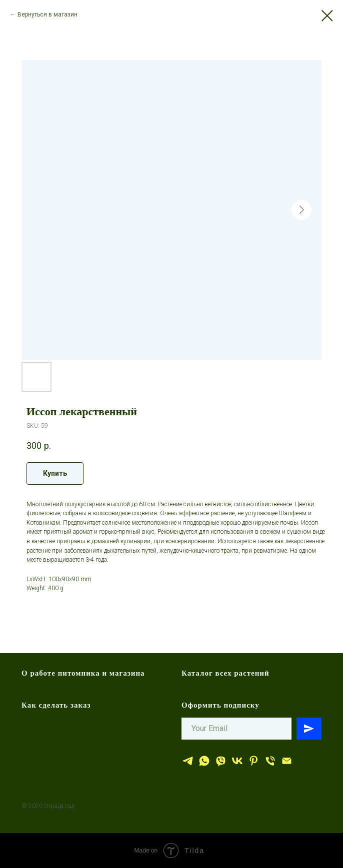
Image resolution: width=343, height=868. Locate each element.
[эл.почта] (287, 761)
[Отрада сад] (188, 761)
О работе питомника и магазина (83, 673)
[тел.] (270, 761)
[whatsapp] (204, 761)
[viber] (221, 761)
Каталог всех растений (225, 673)
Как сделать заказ (56, 705)
